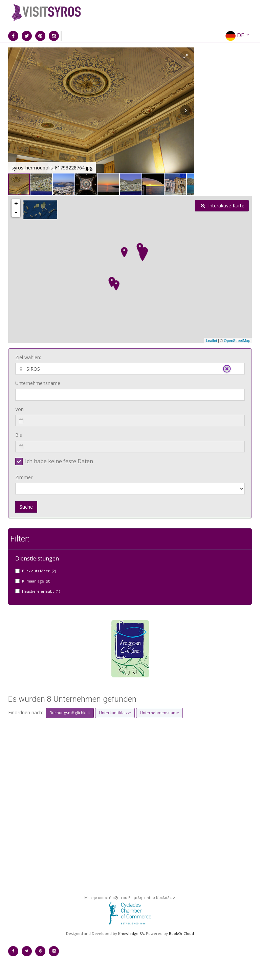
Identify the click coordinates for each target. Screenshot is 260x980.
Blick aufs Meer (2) (39, 571)
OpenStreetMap (237, 341)
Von (19, 409)
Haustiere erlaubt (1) (41, 591)
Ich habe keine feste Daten (59, 461)
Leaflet (211, 341)
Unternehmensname (38, 383)
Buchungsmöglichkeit (70, 713)
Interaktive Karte (223, 206)
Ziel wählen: (28, 357)
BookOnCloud (181, 933)
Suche (26, 507)
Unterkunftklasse (115, 713)
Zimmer (24, 477)
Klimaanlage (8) (36, 581)
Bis (19, 435)
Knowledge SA (131, 933)
